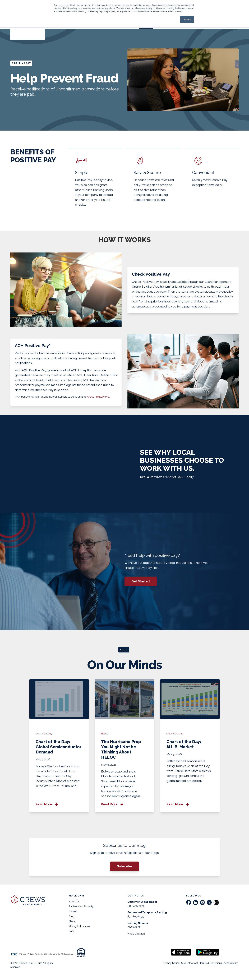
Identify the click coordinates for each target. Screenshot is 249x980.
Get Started (141, 582)
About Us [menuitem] (74, 904)
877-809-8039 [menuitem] (136, 919)
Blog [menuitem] (72, 919)
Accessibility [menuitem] (230, 965)
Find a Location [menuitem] (136, 936)
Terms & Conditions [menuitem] (209, 965)
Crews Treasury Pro (98, 398)
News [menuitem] (72, 924)
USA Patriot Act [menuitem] (186, 965)
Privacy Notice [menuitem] (167, 965)
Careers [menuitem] (73, 914)
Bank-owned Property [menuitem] (81, 909)
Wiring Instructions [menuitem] (79, 928)
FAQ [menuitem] (71, 933)
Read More (47, 806)
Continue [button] (187, 20)
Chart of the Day (44, 735)
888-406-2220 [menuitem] (136, 908)
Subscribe (124, 868)
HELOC (105, 735)
